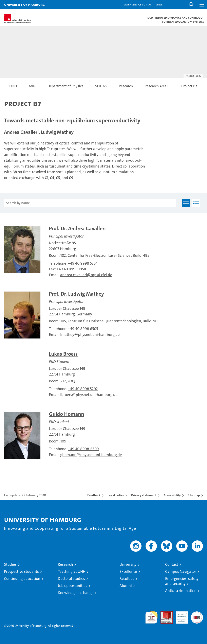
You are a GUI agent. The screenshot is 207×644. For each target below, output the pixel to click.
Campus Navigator (181, 571)
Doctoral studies (71, 579)
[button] (191, 5)
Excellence (128, 571)
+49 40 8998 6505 (83, 329)
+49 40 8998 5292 (83, 389)
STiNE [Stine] (159, 4)
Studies (10, 564)
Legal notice (116, 495)
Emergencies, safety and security (182, 581)
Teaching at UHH (72, 571)
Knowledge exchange (76, 593)
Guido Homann (67, 414)
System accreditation (197, 616)
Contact (172, 564)
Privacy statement (144, 495)
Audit (164, 614)
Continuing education (22, 579)
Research (65, 564)
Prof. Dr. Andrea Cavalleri (77, 229)
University (128, 564)
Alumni (126, 586)
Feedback (94, 495)
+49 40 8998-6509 (83, 449)
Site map (194, 495)
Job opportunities (72, 586)
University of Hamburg (24, 4)
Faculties (127, 579)
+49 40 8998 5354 (83, 263)
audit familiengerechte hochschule (151, 617)
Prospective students (21, 571)
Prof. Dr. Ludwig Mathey (76, 294)
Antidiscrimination (181, 591)
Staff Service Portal (137, 4)
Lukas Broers (63, 354)
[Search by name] (90, 203)
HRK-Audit (180, 616)
